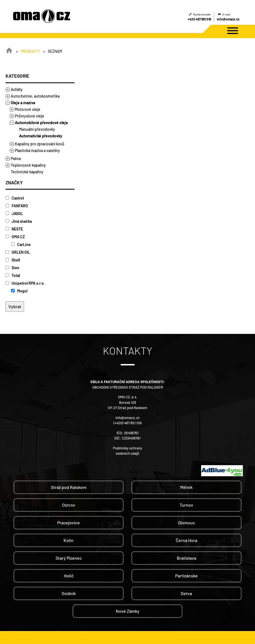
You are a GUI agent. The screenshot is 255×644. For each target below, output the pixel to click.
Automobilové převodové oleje (41, 123)
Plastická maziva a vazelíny (37, 150)
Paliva (16, 159)
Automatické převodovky (41, 136)
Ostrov (69, 505)
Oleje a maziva (23, 103)
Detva (186, 593)
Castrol (15, 198)
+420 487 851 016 (199, 19)
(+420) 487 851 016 (128, 423)
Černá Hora (186, 540)
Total (13, 275)
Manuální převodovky (37, 129)
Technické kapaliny (27, 172)
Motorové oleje (28, 109)
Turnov (186, 505)
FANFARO (17, 206)
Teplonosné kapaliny (28, 165)
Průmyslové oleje (30, 116)
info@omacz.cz (228, 19)
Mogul (19, 291)
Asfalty (17, 89)
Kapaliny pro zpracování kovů (40, 144)
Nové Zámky (128, 611)
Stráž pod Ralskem (69, 487)
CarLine (21, 244)
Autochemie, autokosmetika (35, 96)
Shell (13, 260)
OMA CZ (15, 237)
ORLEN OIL (18, 252)
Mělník (186, 487)
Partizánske (186, 576)
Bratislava (186, 558)
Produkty (30, 51)
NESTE (14, 229)
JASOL (14, 214)
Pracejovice (69, 523)
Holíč (69, 576)
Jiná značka (19, 221)
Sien (12, 268)
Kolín (69, 540)
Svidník (69, 593)
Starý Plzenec (69, 558)
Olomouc (186, 523)
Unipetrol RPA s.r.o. (25, 283)
